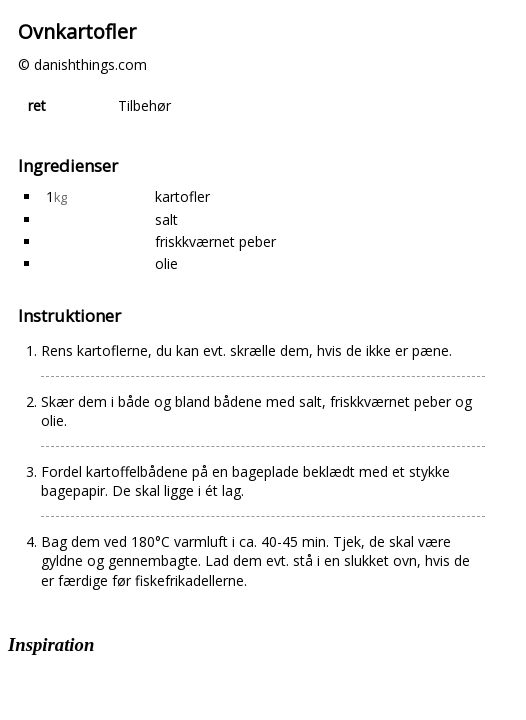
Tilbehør (144, 105)
